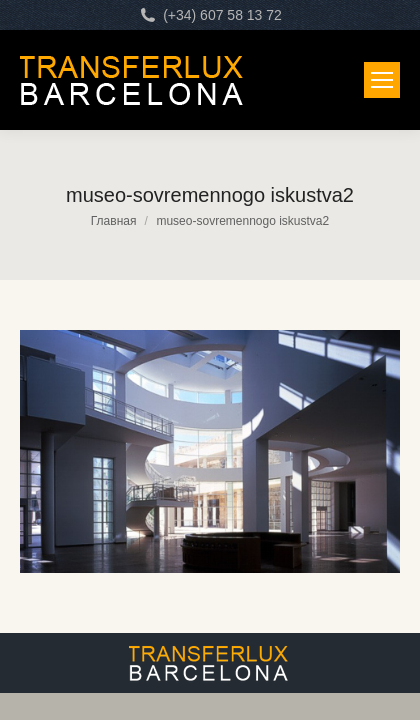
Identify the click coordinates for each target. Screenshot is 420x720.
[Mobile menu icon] (382, 80)
